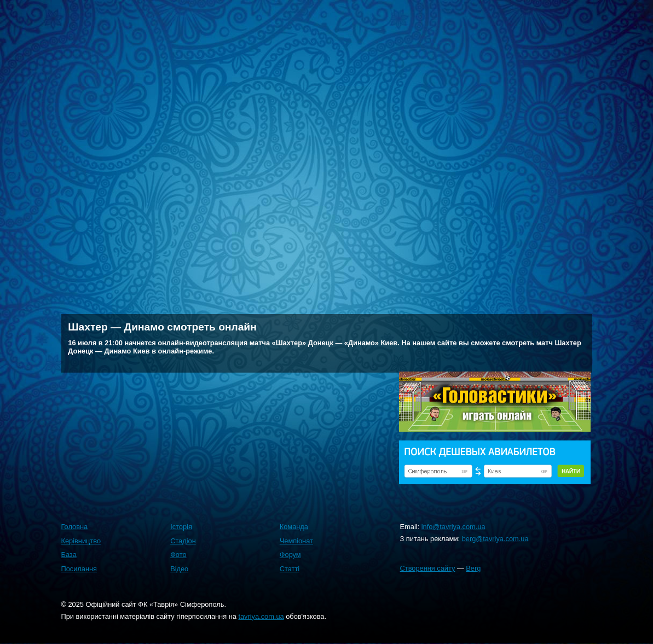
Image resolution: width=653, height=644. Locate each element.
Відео (179, 569)
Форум (290, 555)
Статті (290, 569)
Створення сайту (428, 568)
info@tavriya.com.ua (453, 527)
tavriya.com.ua (261, 616)
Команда (294, 527)
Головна (75, 527)
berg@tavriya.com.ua (495, 539)
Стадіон (183, 541)
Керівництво (81, 541)
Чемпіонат (296, 541)
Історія (181, 527)
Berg (473, 568)
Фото (178, 555)
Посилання (79, 569)
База (69, 555)
